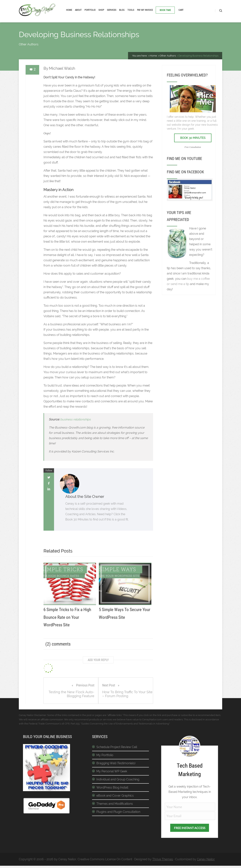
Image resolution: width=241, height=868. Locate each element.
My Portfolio (105, 755)
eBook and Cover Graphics (115, 796)
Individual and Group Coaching (118, 779)
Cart (181, 10)
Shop (101, 10)
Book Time (165, 10)
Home (69, 10)
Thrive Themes (163, 859)
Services (112, 10)
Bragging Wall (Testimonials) (116, 763)
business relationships (76, 419)
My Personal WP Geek (112, 771)
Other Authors (29, 44)
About (78, 10)
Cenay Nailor (206, 859)
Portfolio (90, 10)
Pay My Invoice (145, 10)
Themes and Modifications (115, 804)
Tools (131, 10)
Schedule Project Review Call (117, 747)
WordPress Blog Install (112, 787)
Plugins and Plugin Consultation (118, 812)
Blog (122, 10)
